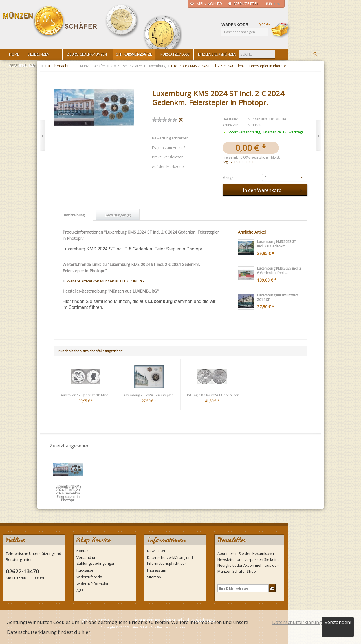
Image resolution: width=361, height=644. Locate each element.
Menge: (228, 178)
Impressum (157, 570)
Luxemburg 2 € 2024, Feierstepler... (149, 395)
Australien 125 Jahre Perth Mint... (86, 395)
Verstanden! (338, 622)
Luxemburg (157, 66)
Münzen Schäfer (50, 22)
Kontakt (83, 551)
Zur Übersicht (57, 66)
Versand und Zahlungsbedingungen (96, 560)
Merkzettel (246, 4)
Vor (319, 136)
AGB (80, 590)
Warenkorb (281, 30)
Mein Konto (209, 4)
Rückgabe (85, 570)
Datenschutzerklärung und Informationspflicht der (170, 560)
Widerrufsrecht (89, 577)
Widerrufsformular (93, 584)
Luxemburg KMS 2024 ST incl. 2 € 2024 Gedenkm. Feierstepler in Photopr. (68, 488)
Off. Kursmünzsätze (127, 66)
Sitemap (154, 577)
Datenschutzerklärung (297, 622)
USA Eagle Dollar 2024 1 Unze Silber (212, 395)
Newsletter (156, 551)
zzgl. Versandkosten (238, 162)
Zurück (42, 136)
